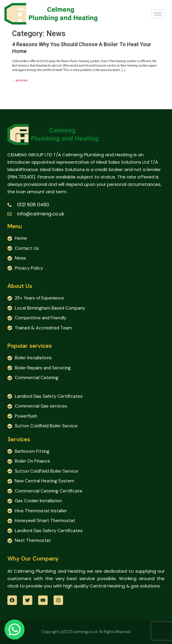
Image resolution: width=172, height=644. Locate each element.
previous (20, 80)
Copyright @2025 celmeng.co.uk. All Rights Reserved (86, 632)
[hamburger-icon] (158, 14)
